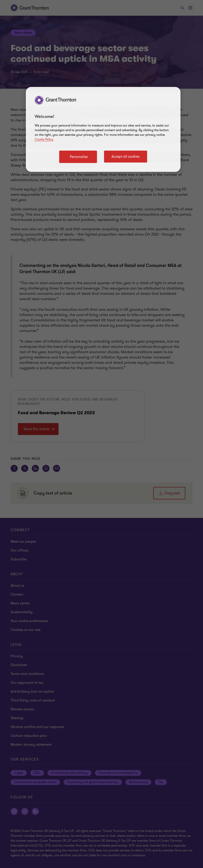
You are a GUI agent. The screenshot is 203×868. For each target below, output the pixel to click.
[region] (103, 129)
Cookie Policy (44, 139)
